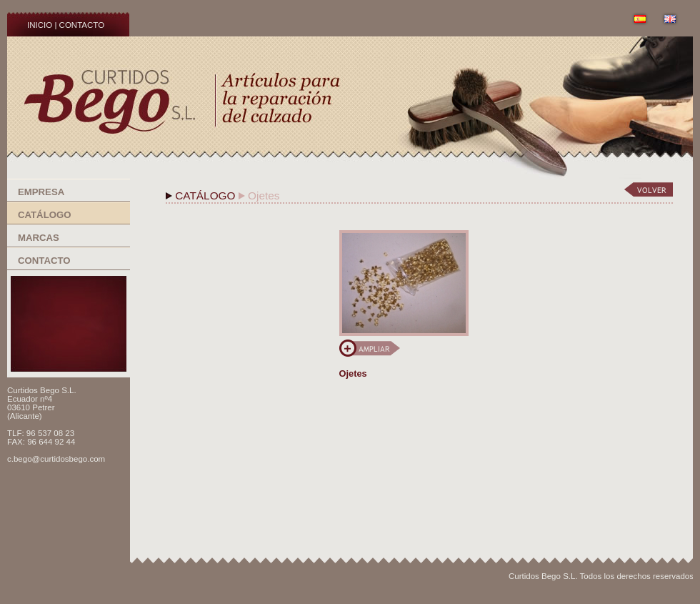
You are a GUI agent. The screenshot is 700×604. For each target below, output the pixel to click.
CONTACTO (82, 25)
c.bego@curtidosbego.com (56, 459)
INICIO (40, 25)
